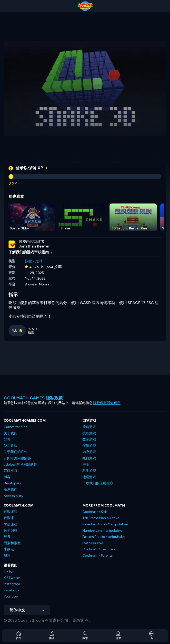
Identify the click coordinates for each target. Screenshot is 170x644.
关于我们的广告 (16, 452)
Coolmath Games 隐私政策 (33, 398)
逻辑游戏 (89, 446)
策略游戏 (89, 427)
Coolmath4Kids (95, 512)
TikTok (9, 571)
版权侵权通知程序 (107, 403)
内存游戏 (89, 452)
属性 (7, 556)
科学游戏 (89, 471)
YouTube (11, 596)
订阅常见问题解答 (17, 458)
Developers (12, 483)
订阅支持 (10, 471)
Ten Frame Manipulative (101, 518)
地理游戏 (89, 477)
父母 (7, 439)
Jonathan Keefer (34, 246)
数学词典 (10, 531)
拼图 (86, 465)
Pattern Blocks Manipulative (104, 537)
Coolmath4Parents (98, 556)
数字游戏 (89, 439)
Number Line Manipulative (102, 531)
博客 (7, 477)
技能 (28, 261)
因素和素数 (12, 543)
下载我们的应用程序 (98, 483)
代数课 (9, 518)
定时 (39, 261)
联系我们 (10, 490)
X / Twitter (12, 578)
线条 (7, 537)
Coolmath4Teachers (99, 549)
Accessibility (13, 496)
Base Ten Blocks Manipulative (105, 524)
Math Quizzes (93, 543)
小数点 (9, 549)
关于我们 (10, 433)
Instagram (12, 584)
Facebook (11, 590)
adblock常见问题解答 (20, 465)
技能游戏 (89, 433)
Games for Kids (15, 427)
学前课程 (10, 524)
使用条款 (10, 446)
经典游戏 (89, 458)
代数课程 (10, 512)
